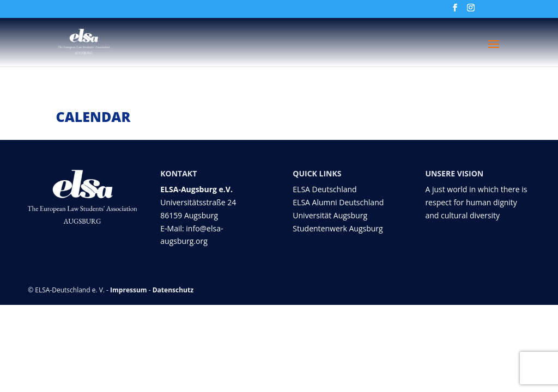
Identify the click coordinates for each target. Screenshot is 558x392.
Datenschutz (173, 290)
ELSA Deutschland (325, 189)
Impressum (129, 290)
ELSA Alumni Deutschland (338, 202)
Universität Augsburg (330, 215)
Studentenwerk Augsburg (338, 228)
